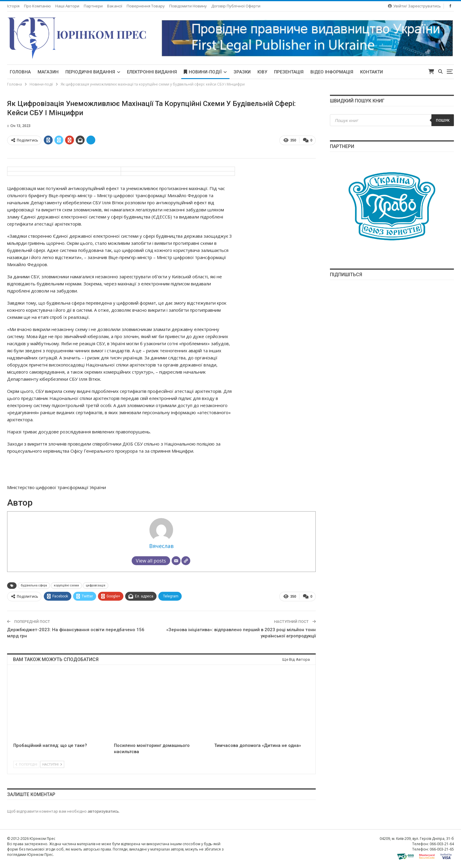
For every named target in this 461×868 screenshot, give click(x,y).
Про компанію (37, 6)
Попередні (26, 764)
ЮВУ (262, 72)
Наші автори (67, 6)
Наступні (52, 764)
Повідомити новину (188, 6)
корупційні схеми (66, 585)
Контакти (371, 72)
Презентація (289, 72)
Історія (13, 6)
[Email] (176, 561)
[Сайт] (186, 561)
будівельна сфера (34, 585)
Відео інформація (332, 72)
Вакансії (115, 6)
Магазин (48, 72)
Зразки (242, 72)
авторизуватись (103, 811)
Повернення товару (146, 6)
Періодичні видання (90, 72)
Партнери (93, 6)
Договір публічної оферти (236, 6)
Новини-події (203, 72)
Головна (20, 72)
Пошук (443, 120)
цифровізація (96, 585)
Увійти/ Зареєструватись (414, 6)
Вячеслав (161, 546)
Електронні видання (152, 72)
